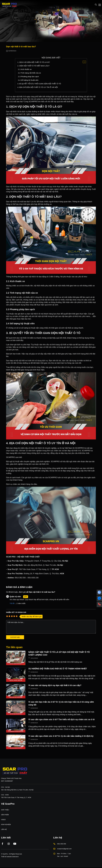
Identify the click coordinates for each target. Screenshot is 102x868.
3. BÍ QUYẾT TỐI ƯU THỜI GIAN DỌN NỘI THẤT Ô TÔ (40, 84)
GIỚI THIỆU (5, 810)
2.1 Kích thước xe (25, 70)
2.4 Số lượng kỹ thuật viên (29, 80)
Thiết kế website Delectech (10, 857)
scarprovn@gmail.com (64, 849)
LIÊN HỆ (4, 830)
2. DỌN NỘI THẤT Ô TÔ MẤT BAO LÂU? (34, 66)
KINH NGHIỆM (6, 825)
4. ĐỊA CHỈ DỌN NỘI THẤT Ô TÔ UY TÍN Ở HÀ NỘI (38, 88)
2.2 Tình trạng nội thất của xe (30, 73)
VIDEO (3, 820)
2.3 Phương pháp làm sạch (29, 77)
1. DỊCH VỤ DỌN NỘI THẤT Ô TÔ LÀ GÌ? (34, 62)
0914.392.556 (62, 844)
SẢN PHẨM (5, 815)
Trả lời (12, 604)
